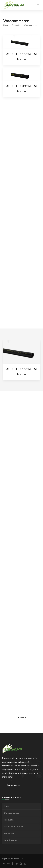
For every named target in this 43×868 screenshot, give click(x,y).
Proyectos (9, 834)
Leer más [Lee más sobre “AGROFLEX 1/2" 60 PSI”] (21, 59)
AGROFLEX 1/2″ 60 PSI (22, 54)
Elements (16, 25)
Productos (9, 820)
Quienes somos (12, 813)
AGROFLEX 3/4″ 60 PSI (22, 86)
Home (6, 25)
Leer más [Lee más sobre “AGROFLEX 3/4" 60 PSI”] (21, 91)
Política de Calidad (14, 827)
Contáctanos (10, 840)
